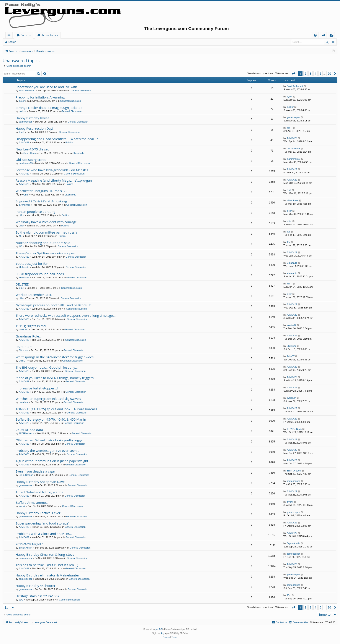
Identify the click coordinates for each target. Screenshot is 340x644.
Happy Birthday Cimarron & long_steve (45, 554)
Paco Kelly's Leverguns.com (35, 35)
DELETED (22, 284)
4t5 (20, 236)
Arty (163, 633)
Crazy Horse (30, 153)
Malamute (24, 267)
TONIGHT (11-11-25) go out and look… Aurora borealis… (58, 409)
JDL (21, 600)
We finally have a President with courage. (47, 222)
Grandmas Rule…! (29, 336)
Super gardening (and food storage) (42, 523)
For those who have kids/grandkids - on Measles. (52, 170)
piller (21, 215)
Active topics (92, 35)
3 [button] (311, 73)
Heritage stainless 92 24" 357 (38, 596)
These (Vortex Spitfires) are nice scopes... (46, 253)
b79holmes (25, 205)
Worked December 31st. (34, 295)
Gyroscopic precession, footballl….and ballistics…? (53, 305)
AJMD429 (24, 142)
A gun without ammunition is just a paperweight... (53, 461)
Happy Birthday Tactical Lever (38, 513)
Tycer (22, 101)
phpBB (159, 629)
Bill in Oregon (26, 475)
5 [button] (320, 73)
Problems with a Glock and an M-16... (44, 534)
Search (12, 42)
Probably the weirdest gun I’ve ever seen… (47, 450)
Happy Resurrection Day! (34, 128)
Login (25, 42)
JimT (21, 132)
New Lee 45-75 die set (32, 149)
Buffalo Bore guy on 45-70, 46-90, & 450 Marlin (51, 419)
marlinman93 (26, 163)
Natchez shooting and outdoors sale (43, 243)
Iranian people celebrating (35, 211)
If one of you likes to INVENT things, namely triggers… (56, 378)
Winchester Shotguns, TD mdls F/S (41, 191)
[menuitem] (315, 35)
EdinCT (23, 361)
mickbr (22, 111)
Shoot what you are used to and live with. (47, 87)
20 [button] (329, 73)
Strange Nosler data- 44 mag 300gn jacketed (49, 108)
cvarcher (23, 402)
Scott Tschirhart (27, 90)
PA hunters (24, 347)
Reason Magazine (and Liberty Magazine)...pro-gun (54, 180)
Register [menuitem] (332, 36)
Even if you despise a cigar (35, 471)
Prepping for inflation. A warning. (41, 97)
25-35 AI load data (29, 430)
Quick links (10, 36)
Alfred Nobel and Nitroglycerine (39, 492)
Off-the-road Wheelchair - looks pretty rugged (50, 440)
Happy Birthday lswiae (32, 118)
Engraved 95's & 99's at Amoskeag (41, 201)
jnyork (22, 506)
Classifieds (78, 153)
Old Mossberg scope (31, 160)
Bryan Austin (26, 548)
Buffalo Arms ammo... (32, 502)
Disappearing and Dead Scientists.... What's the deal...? (57, 139)
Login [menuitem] (324, 36)
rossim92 (24, 329)
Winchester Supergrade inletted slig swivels (48, 399)
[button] (293, 74)
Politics (69, 142)
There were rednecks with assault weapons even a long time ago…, (66, 315)
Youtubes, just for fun (32, 263)
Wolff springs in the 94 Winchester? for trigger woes (55, 357)
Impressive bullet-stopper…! (37, 388)
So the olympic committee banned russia (47, 232)
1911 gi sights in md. (31, 326)
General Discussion (81, 90)
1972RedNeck (26, 433)
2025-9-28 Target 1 (30, 544)
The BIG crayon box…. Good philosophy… (47, 367)
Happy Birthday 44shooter (36, 586)
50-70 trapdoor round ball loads (40, 274)
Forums (68, 35)
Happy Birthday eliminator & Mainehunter (47, 575)
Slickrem (23, 350)
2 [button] (306, 73)
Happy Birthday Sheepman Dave (40, 482)
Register (40, 42)
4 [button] (315, 73)
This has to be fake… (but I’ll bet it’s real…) (47, 565)
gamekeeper (25, 122)
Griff (26, 195)
